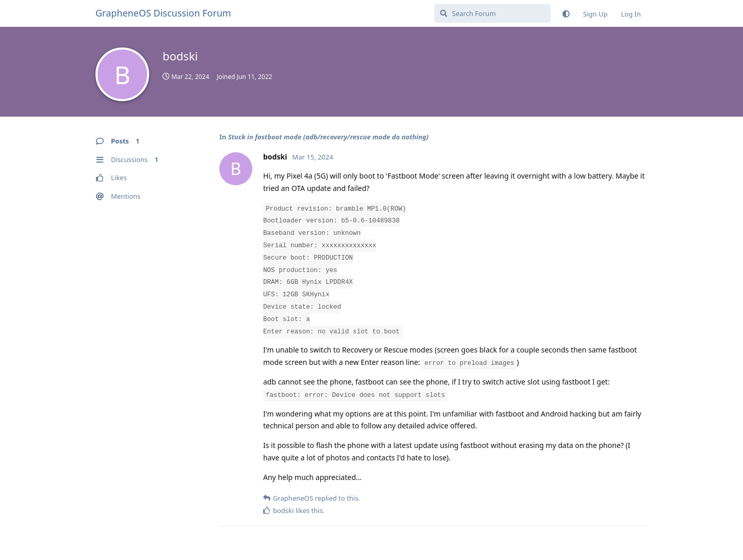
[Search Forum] (492, 13)
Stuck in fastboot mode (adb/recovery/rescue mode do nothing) (328, 137)
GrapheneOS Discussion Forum (163, 13)
